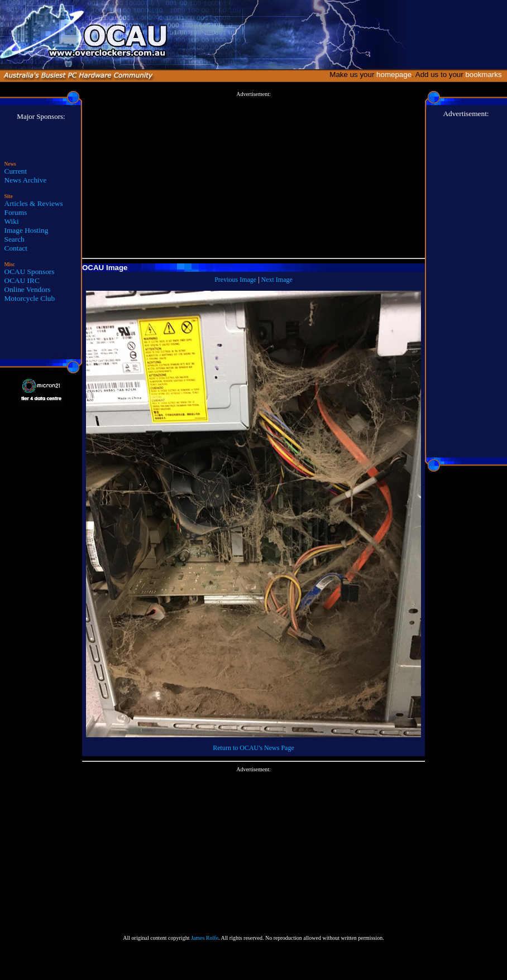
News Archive (26, 180)
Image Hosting (27, 230)
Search (15, 239)
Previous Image (235, 280)
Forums (16, 212)
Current (16, 171)
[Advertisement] (253, 175)
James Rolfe (205, 938)
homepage (394, 75)
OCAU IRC (22, 280)
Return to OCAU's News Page (253, 748)
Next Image (277, 280)
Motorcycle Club (30, 298)
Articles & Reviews (34, 203)
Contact (16, 248)
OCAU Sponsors (30, 272)
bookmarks (486, 75)
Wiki (12, 221)
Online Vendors (28, 289)
